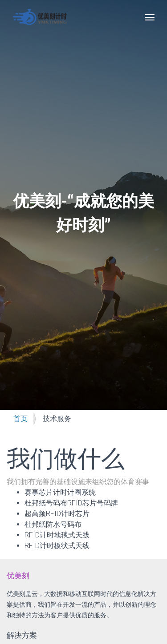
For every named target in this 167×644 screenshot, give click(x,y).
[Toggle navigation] (150, 17)
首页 (20, 419)
